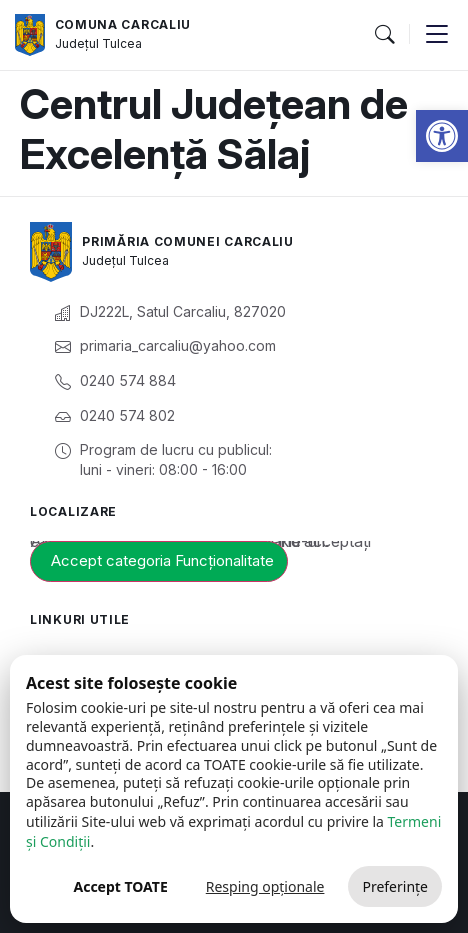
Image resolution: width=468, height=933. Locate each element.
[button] (442, 136)
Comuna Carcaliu (123, 24)
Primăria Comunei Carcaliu (188, 241)
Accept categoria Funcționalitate (162, 560)
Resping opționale (265, 886)
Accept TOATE (120, 886)
